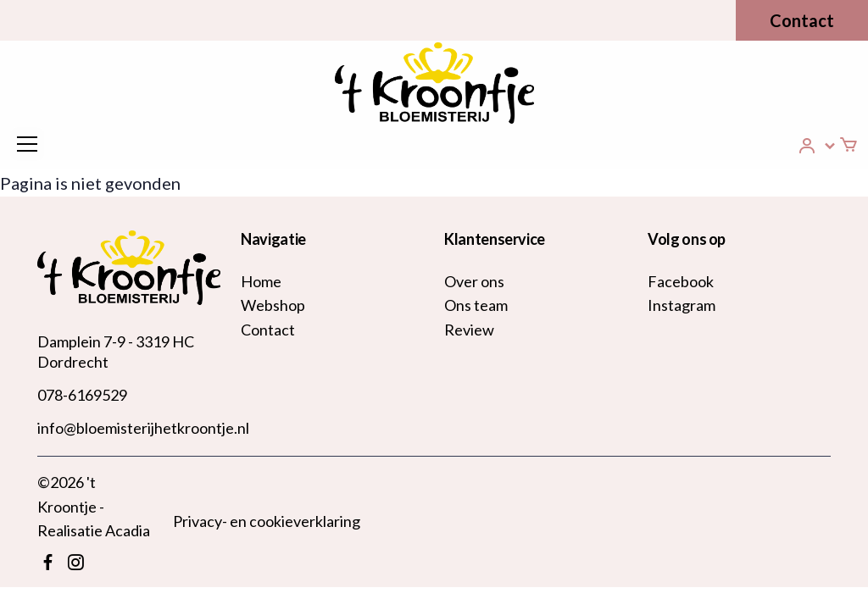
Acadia (128, 530)
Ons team (476, 305)
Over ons (474, 281)
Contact (802, 20)
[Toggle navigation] (27, 144)
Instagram (682, 305)
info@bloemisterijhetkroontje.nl (143, 428)
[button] (818, 146)
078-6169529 (82, 395)
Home (261, 281)
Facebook (681, 281)
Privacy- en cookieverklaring (267, 521)
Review (469, 330)
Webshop (273, 305)
